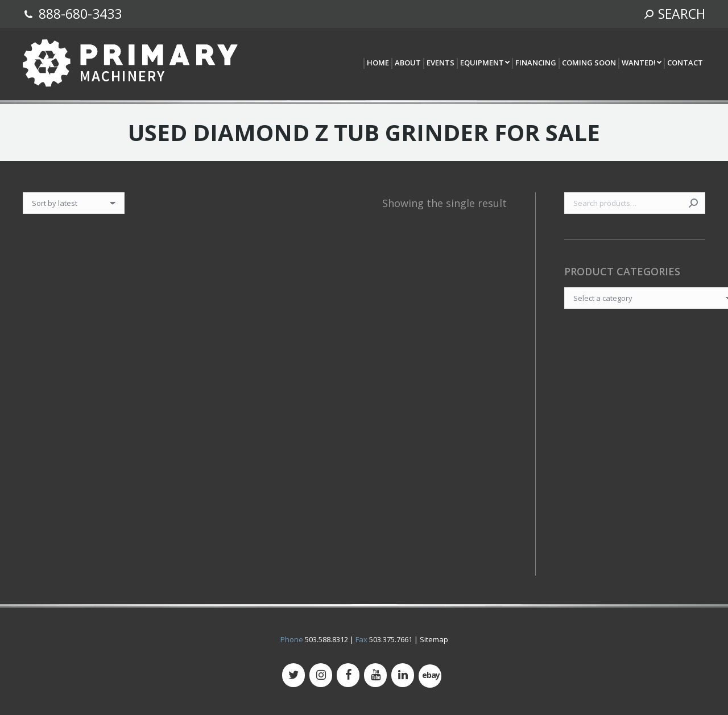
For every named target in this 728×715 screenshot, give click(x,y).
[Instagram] (321, 675)
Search (693, 203)
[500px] (430, 676)
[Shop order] (74, 203)
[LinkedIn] (403, 675)
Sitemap (434, 639)
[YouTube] (375, 675)
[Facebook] (348, 675)
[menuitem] (377, 63)
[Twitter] (293, 675)
